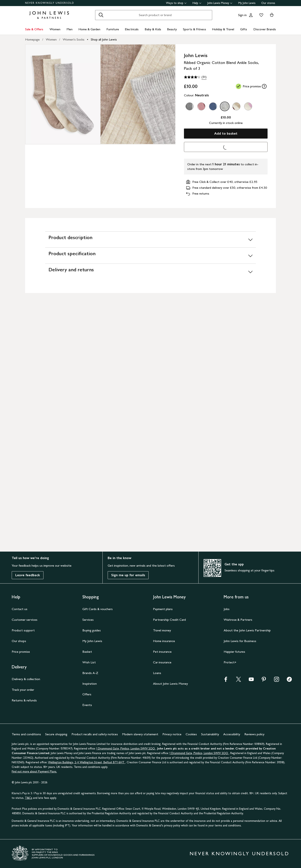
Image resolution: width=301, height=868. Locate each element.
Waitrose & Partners (238, 620)
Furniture (113, 29)
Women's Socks (74, 39)
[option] (190, 106)
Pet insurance (162, 652)
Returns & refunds (24, 700)
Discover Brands (265, 29)
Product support (23, 630)
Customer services (25, 620)
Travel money (162, 630)
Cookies (191, 734)
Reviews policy (254, 734)
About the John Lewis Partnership (247, 630)
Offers (87, 694)
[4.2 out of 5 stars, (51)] (195, 77)
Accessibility (232, 734)
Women (55, 29)
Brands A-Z (90, 673)
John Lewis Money (220, 3)
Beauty (172, 29)
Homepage (32, 39)
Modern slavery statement (140, 734)
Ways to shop (176, 3)
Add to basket (226, 133)
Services (88, 620)
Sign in (242, 15)
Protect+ (230, 662)
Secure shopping (56, 734)
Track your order (23, 690)
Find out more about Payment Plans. (34, 772)
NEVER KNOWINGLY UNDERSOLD (50, 3)
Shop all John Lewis (104, 39)
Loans (157, 673)
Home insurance (164, 641)
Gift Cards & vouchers (98, 609)
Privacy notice (172, 734)
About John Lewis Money (170, 684)
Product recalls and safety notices (95, 734)
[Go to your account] (251, 15)
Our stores (268, 3)
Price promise (21, 652)
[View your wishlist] (260, 15)
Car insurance (162, 662)
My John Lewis (247, 3)
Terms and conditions (26, 734)
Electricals (132, 29)
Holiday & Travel (223, 29)
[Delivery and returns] (150, 272)
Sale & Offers (34, 29)
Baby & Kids (153, 29)
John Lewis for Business (240, 641)
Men (70, 29)
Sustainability (210, 734)
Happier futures (234, 652)
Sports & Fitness (195, 29)
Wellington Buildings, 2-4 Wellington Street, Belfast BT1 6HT (87, 762)
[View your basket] (272, 15)
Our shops (19, 641)
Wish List (89, 662)
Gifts (244, 29)
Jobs (227, 609)
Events (87, 705)
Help (197, 3)
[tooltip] (264, 86)
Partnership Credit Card (169, 620)
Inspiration (90, 684)
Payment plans (163, 609)
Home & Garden (89, 29)
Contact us (20, 609)
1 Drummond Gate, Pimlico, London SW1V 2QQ (126, 749)
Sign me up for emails (128, 575)
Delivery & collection (26, 679)
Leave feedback (28, 575)
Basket (87, 652)
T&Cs (29, 798)
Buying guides (92, 630)
